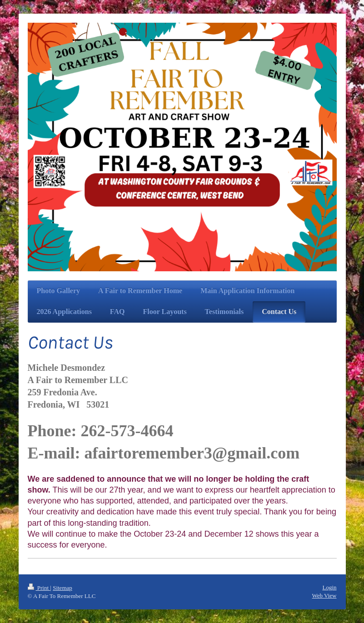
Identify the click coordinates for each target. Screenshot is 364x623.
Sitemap (62, 588)
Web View (324, 596)
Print (39, 588)
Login (329, 587)
